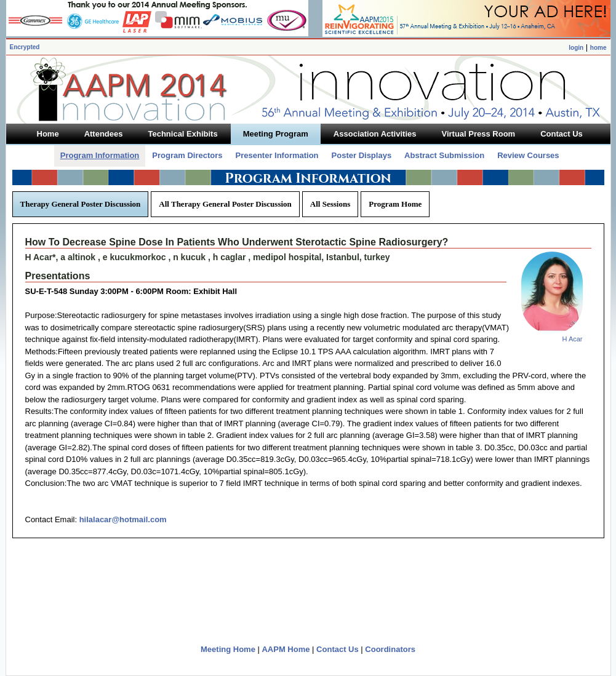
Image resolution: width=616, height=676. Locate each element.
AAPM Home (286, 649)
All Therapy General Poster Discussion (225, 204)
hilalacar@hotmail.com (123, 519)
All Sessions (330, 204)
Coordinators (390, 649)
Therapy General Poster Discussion (81, 204)
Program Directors (187, 155)
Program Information (100, 155)
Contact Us (338, 649)
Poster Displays (362, 155)
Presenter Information (277, 155)
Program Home (395, 204)
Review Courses (528, 155)
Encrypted (25, 47)
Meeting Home (228, 649)
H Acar (572, 339)
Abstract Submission (444, 155)
